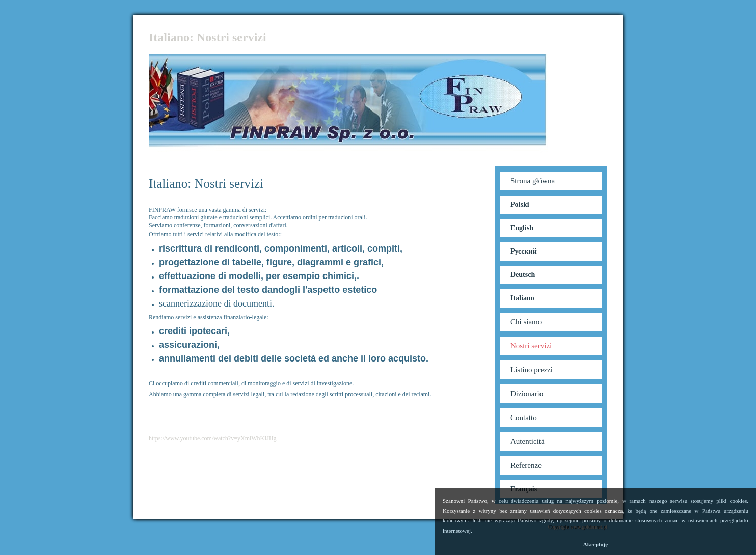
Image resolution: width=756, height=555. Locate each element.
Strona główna (533, 181)
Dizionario (527, 394)
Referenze (526, 465)
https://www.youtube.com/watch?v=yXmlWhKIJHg (213, 438)
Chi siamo (526, 322)
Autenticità (528, 441)
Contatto (524, 418)
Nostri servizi (531, 346)
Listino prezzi (532, 370)
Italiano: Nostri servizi (208, 37)
